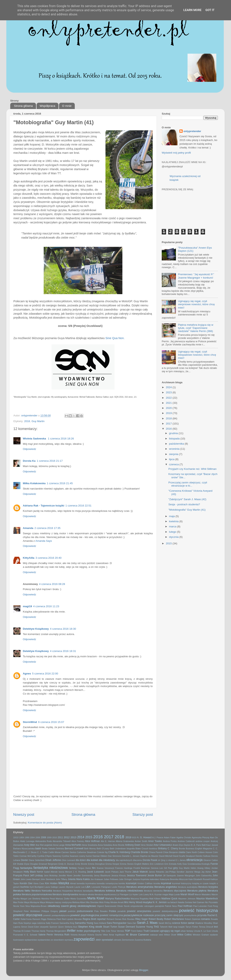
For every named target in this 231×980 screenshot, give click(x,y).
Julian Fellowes (111, 879)
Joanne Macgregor (186, 876)
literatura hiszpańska (63, 891)
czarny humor (86, 856)
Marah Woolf (187, 894)
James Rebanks (157, 872)
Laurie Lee (79, 887)
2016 (27, 421)
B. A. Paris (196, 845)
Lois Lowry (144, 894)
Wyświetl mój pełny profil (176, 153)
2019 (169, 413)
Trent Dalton (137, 931)
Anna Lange (59, 845)
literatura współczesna (105, 894)
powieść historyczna (198, 911)
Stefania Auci (71, 927)
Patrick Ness (171, 906)
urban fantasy (187, 931)
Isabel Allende (51, 872)
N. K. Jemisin (160, 902)
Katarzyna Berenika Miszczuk (174, 879)
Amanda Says (44, 541)
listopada (175, 439)
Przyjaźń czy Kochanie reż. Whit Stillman (193, 469)
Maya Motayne (47, 902)
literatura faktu (22, 891)
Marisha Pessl (48, 899)
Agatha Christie (184, 837)
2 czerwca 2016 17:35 (47, 528)
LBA (88, 887)
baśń (38, 848)
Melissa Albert (79, 902)
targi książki (179, 927)
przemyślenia (190, 915)
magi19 (27, 606)
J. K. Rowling (79, 872)
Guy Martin (38, 421)
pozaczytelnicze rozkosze (139, 915)
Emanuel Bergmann (48, 864)
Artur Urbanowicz (163, 845)
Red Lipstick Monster (72, 919)
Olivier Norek (123, 906)
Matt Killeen (155, 899)
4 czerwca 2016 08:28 (52, 584)
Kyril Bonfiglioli (36, 887)
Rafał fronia (26, 919)
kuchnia (25, 887)
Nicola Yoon (19, 906)
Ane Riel (40, 845)
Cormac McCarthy (28, 856)
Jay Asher (206, 872)
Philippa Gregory (50, 911)
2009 (49, 837)
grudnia (174, 433)
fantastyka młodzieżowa (51, 868)
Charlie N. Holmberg (119, 852)
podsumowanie (85, 911)
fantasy (73, 868)
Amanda (28, 528)
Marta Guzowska (79, 899)
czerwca (174, 464)
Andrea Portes (170, 841)
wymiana (69, 940)
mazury (58, 902)
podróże (72, 911)
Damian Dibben (100, 856)
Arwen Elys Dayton (182, 845)
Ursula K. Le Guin (202, 931)
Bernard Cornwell (74, 849)
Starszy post (143, 814)
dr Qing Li (163, 860)
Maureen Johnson (187, 899)
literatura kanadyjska (84, 891)
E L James (181, 860)
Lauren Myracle (66, 887)
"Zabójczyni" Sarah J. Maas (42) (187, 499)
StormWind (30, 722)
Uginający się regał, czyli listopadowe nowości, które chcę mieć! (197, 355)
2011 (60, 837)
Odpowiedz (30, 449)
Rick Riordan (128, 919)
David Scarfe (179, 856)
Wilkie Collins (184, 935)
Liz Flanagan (123, 894)
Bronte (182, 849)
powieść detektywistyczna (165, 911)
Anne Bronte (118, 845)
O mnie (67, 106)
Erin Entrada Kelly (173, 864)
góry (176, 868)
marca (173, 526)
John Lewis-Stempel (30, 879)
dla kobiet (92, 860)
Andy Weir (30, 845)
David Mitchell (166, 856)
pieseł (63, 911)
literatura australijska (188, 887)
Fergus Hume (84, 868)
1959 (21, 837)
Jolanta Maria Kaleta (79, 879)
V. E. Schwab (31, 935)
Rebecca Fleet (54, 919)
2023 (169, 392)
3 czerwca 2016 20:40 (49, 558)
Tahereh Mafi (166, 927)
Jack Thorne (125, 872)
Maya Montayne (32, 902)
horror (40, 872)
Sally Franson (52, 923)
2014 (81, 837)
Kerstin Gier (26, 883)
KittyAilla (29, 558)
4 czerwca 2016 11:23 (46, 606)
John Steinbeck (48, 879)
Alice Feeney (78, 841)
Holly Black (30, 872)
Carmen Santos (69, 852)
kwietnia (174, 521)
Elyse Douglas (31, 864)
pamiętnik (159, 906)
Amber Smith (141, 841)
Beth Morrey (90, 849)
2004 (32, 837)
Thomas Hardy (38, 931)
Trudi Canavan (151, 931)
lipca (172, 459)
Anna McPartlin (73, 845)
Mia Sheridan (92, 902)
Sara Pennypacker (117, 923)
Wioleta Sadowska (35, 439)
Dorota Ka (29, 461)
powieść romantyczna (111, 915)
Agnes (27, 674)
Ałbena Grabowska (125, 841)
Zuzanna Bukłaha (143, 940)
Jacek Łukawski (95, 872)
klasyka (64, 883)
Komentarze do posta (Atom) (45, 823)
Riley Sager (141, 919)
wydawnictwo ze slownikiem (51, 940)
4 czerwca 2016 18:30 (63, 629)
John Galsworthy (204, 876)
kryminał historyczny (182, 883)
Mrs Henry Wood (133, 902)
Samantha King (67, 923)
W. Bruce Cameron (137, 935)
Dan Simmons (115, 856)
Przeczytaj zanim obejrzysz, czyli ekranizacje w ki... (188, 484)
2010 (55, 837)
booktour (153, 849)
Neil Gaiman (198, 902)
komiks (122, 883)
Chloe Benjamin (170, 852)
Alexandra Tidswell (61, 841)
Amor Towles (155, 841)
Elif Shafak (18, 864)
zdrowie (117, 940)
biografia (131, 849)
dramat (172, 860)
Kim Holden (51, 883)
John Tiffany (61, 879)
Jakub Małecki (140, 872)
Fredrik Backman (142, 868)
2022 (169, 398)
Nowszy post (24, 814)
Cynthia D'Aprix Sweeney (49, 856)
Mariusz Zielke (63, 899)
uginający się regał (170, 931)
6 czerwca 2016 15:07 (51, 722)
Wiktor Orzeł (170, 935)
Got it (210, 10)
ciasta (182, 852)
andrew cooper (203, 841)
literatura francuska (42, 891)
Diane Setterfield (37, 860)
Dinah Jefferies (53, 860)
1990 (27, 837)
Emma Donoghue (97, 864)
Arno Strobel (147, 845)
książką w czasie (200, 883)
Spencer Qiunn (57, 927)
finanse (100, 868)
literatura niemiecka (153, 891)
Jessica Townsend (137, 876)
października (177, 444)
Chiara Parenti (156, 852)
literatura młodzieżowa (129, 891)
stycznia (174, 537)
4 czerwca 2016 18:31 (63, 651)
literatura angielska (165, 887)
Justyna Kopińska (141, 879)
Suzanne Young (144, 927)
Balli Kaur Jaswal (210, 845)
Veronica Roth (62, 935)
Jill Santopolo (170, 876)
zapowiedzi (84, 939)
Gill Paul (168, 868)
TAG (156, 927)
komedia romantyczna (107, 883)
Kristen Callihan (145, 883)
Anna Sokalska (105, 845)
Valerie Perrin (46, 935)
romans (206, 919)
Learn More (192, 10)
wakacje (154, 935)
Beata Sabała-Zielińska (53, 849)
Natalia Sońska (185, 902)
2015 (169, 543)
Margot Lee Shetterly (30, 899)
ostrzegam (149, 906)
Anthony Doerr (133, 845)
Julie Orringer (125, 879)
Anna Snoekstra (90, 845)
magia (165, 894)
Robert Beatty (156, 919)
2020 (169, 408)
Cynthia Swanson (70, 856)
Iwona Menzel (65, 872)
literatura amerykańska (140, 887)
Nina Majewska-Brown (36, 906)
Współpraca (47, 106)
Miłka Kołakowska (34, 483)
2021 (169, 403)
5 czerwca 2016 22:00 (45, 674)
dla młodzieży (107, 860)
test (216, 927)
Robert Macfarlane (174, 919)
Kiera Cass (39, 883)
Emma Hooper (112, 864)
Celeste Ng (102, 852)
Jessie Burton (155, 876)
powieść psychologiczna (85, 915)
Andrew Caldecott (186, 841)
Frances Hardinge (124, 868)
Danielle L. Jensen (131, 856)
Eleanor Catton (211, 860)
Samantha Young (84, 923)
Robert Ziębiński (193, 919)
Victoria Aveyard (78, 935)
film (94, 868)
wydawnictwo (31, 940)
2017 (169, 424)
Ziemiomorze (128, 940)
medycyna (67, 902)
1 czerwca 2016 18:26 (61, 439)
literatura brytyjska (208, 887)
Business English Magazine (199, 849)
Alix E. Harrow (108, 841)
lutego (173, 532)
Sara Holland (100, 923)
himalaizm (18, 872)
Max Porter (18, 902)
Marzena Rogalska (140, 899)
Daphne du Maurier (149, 856)
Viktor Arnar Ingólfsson (114, 935)
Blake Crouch (142, 849)
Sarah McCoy (165, 923)
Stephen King (86, 927)
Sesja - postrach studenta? (184, 504)
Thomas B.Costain (22, 931)
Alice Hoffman (92, 841)
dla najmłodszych (124, 860)
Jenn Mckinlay (51, 876)
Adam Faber (170, 837)
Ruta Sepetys (25, 923)
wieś (161, 935)
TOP (128, 931)
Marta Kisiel (96, 898)
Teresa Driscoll (206, 927)
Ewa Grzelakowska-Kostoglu (196, 864)
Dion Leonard (68, 860)
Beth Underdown (118, 849)
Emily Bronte (81, 864)
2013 (73, 837)
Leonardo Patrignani (101, 887)
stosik (99, 927)
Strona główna (23, 106)
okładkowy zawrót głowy (62, 906)
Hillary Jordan (211, 868)
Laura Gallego (51, 887)
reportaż (101, 919)
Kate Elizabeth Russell (199, 879)
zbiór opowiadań (104, 940)
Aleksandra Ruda (43, 841)
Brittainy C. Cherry (168, 849)
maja (172, 516)
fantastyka (26, 868)
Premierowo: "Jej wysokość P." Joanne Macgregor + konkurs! (196, 276)
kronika (157, 883)
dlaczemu (138, 860)
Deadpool (190, 856)
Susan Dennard (127, 927)
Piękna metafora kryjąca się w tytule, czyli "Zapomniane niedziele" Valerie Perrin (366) (195, 328)
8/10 (134, 837)
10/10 (16, 837)
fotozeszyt (109, 868)
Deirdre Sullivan (203, 856)
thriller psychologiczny (88, 931)
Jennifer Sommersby (83, 876)
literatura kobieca (105, 891)
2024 (169, 387)
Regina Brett (89, 919)
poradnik (122, 911)
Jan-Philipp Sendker (175, 872)
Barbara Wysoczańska (24, 849)
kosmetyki (131, 883)
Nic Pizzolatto (211, 902)
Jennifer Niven (65, 876)
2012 (67, 837)
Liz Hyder (134, 894)
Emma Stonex (127, 864)
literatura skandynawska (65, 894)
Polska (113, 911)
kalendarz (155, 879)
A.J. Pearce (158, 837)
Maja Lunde (174, 894)
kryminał (166, 883)
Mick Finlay (104, 902)
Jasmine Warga (193, 872)
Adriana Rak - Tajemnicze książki (44, 506)
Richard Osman (114, 919)
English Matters (142, 864)
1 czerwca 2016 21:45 (60, 483)
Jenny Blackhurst (102, 876)
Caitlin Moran (55, 852)
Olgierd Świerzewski (107, 906)
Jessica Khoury (119, 876)
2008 (43, 837)
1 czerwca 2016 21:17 (50, 461)
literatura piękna (197, 891)
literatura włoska (86, 894)
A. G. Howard (144, 837)
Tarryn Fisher (192, 927)
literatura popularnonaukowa (37, 894)
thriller (71, 931)
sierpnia (174, 454)
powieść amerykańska (139, 911)
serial (191, 923)
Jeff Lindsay (36, 876)
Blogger (144, 970)
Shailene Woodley (204, 923)
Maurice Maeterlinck (207, 899)
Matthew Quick (169, 899)
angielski (48, 845)
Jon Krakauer (97, 879)
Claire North (191, 852)
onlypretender (192, 131)
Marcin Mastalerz (203, 894)
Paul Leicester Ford (203, 906)
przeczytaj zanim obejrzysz (169, 915)
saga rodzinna (39, 923)
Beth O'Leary (103, 849)
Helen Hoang (197, 868)
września (175, 449)
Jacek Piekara (112, 872)
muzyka (147, 902)
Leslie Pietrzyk (119, 887)
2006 (38, 837)
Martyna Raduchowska (118, 899)
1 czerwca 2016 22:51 (79, 506)
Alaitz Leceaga (27, 841)
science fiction (180, 923)
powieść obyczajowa (28, 915)
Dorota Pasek (150, 860)
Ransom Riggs (40, 919)
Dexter (25, 860)
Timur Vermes (117, 931)
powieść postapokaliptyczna (56, 915)
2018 (169, 418)
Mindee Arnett (117, 902)
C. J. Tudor (42, 852)
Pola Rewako (101, 911)
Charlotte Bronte (139, 852)
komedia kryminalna (86, 883)
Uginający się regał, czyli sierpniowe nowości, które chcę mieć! (196, 304)
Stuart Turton (110, 927)
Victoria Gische (94, 935)
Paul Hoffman (185, 906)
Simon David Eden (30, 927)
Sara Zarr (132, 923)
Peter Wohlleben (32, 911)
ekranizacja (195, 860)
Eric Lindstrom (157, 864)
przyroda (202, 915)
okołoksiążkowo (87, 906)
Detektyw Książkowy (36, 629)
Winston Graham (201, 935)
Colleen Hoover (205, 852)
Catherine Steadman (87, 852)
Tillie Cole (106, 931)
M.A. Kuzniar (156, 894)
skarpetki (44, 927)
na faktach (172, 902)
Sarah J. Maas (147, 923)
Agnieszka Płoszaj (200, 837)
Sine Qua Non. (115, 338)
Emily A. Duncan (66, 864)
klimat (73, 883)
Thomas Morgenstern (56, 931)
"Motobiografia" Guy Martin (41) (187, 510)
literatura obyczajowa (175, 891)
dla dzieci (81, 860)
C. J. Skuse (31, 852)
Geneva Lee (157, 868)
